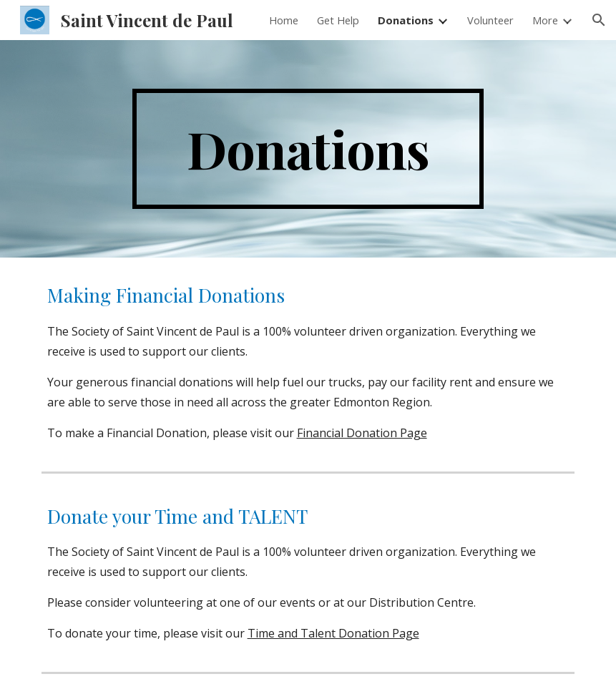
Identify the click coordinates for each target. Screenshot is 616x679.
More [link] (545, 20)
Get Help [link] (338, 20)
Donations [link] (406, 20)
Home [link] (284, 20)
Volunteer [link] (490, 20)
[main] (308, 149)
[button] (599, 20)
